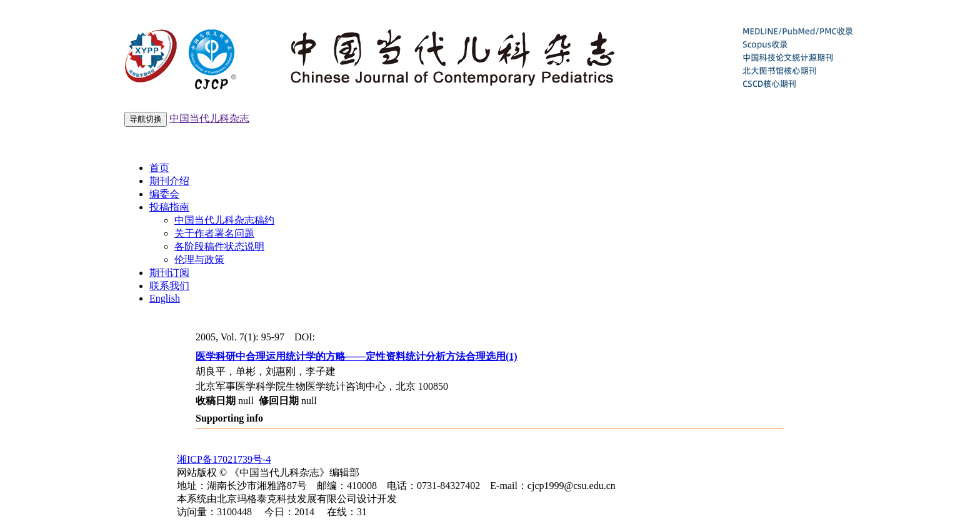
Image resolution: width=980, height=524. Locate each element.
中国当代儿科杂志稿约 (224, 220)
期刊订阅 (169, 273)
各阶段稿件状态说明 (219, 246)
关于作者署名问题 (214, 233)
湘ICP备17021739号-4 (224, 459)
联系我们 (169, 286)
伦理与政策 (199, 260)
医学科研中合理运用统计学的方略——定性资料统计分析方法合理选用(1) (357, 356)
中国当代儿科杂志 (209, 118)
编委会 (164, 194)
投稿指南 (169, 207)
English (165, 298)
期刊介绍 (169, 181)
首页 (159, 168)
